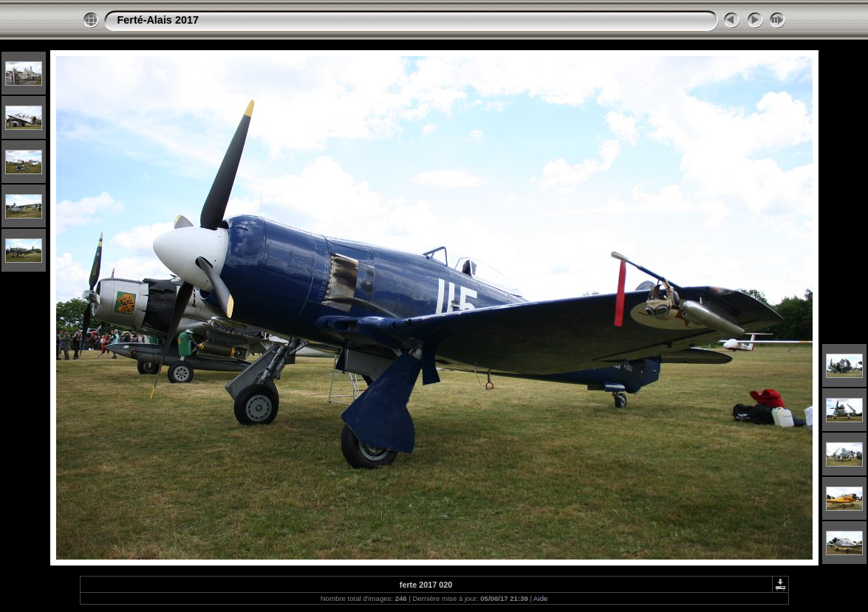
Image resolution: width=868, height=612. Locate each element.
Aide (540, 598)
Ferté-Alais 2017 (158, 20)
